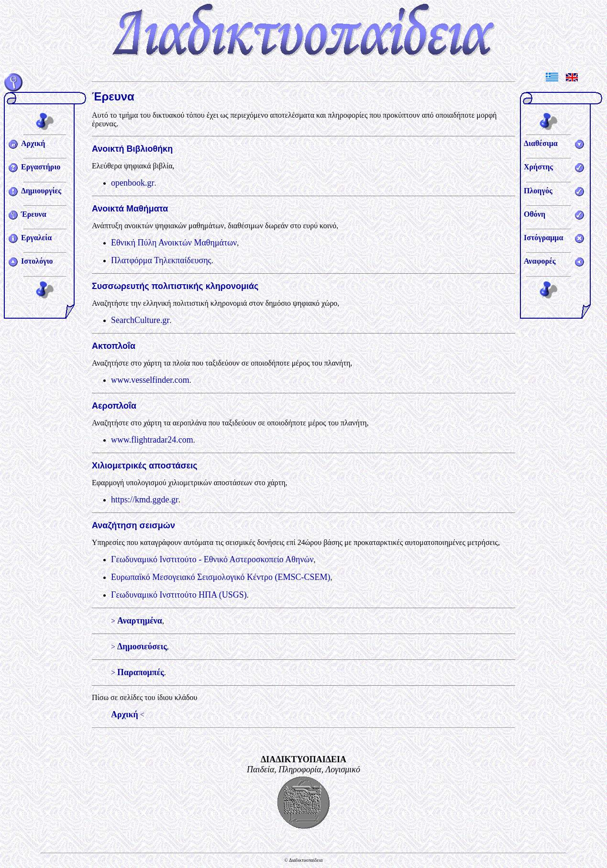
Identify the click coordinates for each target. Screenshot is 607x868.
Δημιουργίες (41, 191)
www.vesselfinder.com (150, 380)
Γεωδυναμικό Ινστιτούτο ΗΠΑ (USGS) (179, 595)
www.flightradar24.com (152, 440)
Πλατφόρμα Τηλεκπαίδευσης (161, 260)
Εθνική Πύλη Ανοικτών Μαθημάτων (174, 243)
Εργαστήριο (41, 167)
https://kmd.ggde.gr (145, 500)
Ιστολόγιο (37, 261)
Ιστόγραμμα (543, 238)
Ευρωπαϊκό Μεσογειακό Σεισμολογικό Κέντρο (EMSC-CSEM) (221, 577)
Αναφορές (540, 261)
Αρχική (33, 143)
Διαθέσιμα (541, 143)
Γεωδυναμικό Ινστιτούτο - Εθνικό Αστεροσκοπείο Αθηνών (212, 559)
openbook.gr (132, 183)
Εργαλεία (36, 238)
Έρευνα (34, 214)
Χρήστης (538, 167)
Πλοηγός (538, 191)
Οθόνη (535, 214)
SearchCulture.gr (140, 320)
